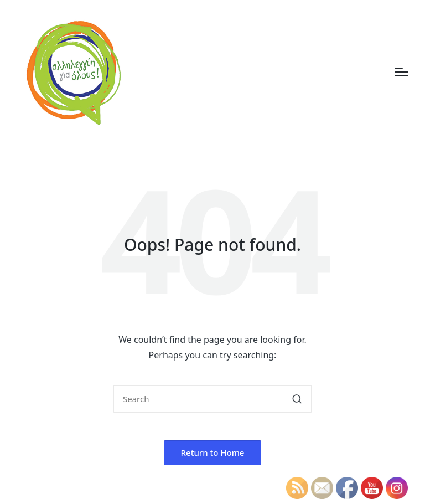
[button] (297, 399)
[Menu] (401, 72)
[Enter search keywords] (212, 399)
